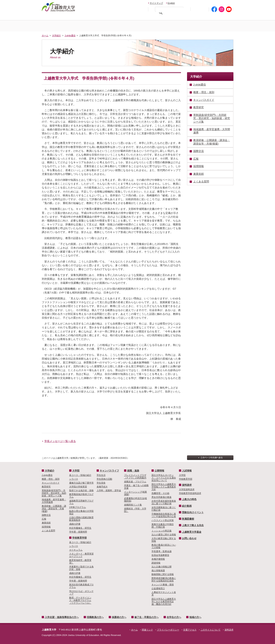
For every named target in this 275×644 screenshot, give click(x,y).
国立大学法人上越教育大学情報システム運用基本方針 (164, 487)
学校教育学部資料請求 (190, 493)
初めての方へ (200, 9)
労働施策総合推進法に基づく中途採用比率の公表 (164, 515)
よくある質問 (48, 531)
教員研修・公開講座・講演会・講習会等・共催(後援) (54, 509)
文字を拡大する (142, 9)
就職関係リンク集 (133, 505)
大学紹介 (90, 26)
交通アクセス (224, 3)
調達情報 (156, 563)
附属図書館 (188, 519)
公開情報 (159, 471)
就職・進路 (133, 471)
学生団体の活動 (104, 479)
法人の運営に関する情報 (164, 535)
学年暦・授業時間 (78, 532)
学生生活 (101, 475)
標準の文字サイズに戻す (133, 9)
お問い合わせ (187, 3)
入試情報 (122, 26)
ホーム (58, 26)
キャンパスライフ (217, 26)
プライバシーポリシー (168, 630)
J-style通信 (70, 35)
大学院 (154, 26)
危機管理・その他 (160, 493)
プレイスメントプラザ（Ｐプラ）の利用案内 (135, 476)
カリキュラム (76, 550)
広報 (44, 519)
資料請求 (205, 3)
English (171, 3)
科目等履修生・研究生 (80, 528)
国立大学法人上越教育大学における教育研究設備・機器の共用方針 (164, 601)
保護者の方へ (131, 17)
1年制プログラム (78, 507)
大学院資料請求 (187, 489)
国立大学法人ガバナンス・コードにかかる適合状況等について (164, 478)
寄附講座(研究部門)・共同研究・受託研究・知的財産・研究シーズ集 (54, 493)
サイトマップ (156, 3)
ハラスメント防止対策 (163, 520)
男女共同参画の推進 (162, 497)
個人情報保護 (158, 570)
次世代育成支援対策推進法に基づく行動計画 (164, 502)
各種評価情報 (158, 559)
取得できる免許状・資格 (81, 490)
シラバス (74, 479)
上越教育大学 (58, 7)
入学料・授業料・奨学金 (109, 490)
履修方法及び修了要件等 (81, 483)
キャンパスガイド (51, 483)
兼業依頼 (46, 523)
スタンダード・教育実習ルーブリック (81, 555)
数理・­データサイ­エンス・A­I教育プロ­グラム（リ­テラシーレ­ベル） (80, 600)
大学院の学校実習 (78, 487)
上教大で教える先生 (193, 525)
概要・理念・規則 (51, 479)
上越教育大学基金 (192, 532)
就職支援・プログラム (135, 482)
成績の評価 (75, 524)
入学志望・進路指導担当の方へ (62, 617)
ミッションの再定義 (162, 531)
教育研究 (46, 487)
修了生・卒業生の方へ (146, 617)
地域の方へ (221, 17)
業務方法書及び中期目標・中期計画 (163, 526)
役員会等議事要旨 (160, 555)
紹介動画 (187, 506)
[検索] (170, 10)
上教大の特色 (189, 499)
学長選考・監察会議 (162, 551)
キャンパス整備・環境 (163, 585)
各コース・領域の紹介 (80, 475)
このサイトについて (211, 630)
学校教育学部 (185, 26)
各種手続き (102, 487)
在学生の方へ (194, 17)
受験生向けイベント (193, 512)
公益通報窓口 (158, 588)
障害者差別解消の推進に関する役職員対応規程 (164, 579)
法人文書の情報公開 (162, 567)
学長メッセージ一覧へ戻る (60, 441)
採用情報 (46, 527)
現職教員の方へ (102, 17)
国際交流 (46, 515)
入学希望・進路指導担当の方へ (64, 17)
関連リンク (147, 630)
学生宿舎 (101, 483)
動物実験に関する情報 (163, 574)
